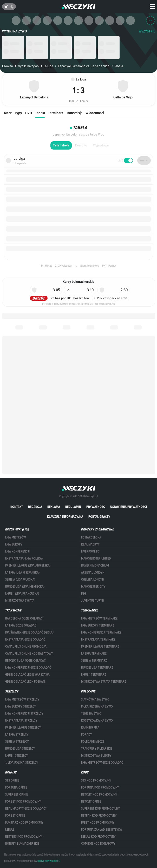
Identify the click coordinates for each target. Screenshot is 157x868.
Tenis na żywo (91, 714)
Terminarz (56, 113)
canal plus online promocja (26, 647)
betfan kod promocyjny (99, 816)
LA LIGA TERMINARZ (94, 654)
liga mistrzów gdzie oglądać (102, 763)
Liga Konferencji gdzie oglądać (28, 668)
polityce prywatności (48, 861)
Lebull (10, 830)
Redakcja (35, 507)
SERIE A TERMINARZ (94, 661)
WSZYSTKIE (147, 31)
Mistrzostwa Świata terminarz (104, 682)
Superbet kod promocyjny (100, 809)
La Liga (46, 66)
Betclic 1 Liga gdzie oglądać (25, 661)
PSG (84, 594)
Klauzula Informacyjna (65, 517)
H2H (29, 113)
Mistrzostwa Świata (20, 601)
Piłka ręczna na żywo (97, 706)
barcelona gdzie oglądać (24, 618)
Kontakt (17, 507)
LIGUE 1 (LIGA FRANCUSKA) (22, 594)
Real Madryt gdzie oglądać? (26, 809)
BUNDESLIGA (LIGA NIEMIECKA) (25, 587)
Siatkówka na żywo (95, 699)
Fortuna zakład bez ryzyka (102, 830)
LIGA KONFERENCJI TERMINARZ (101, 633)
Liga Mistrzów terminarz (99, 618)
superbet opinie (17, 795)
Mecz (8, 113)
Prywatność (96, 507)
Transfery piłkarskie (97, 749)
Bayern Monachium (95, 566)
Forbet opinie (15, 816)
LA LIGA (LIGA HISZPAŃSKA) (22, 573)
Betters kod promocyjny (24, 837)
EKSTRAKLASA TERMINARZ (98, 640)
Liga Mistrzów (15, 537)
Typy (18, 113)
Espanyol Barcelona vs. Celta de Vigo (82, 66)
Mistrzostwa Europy (96, 756)
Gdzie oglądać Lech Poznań (25, 682)
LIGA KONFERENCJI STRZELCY (24, 714)
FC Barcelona (91, 537)
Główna (7, 66)
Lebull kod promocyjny (98, 837)
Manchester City (93, 587)
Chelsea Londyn (93, 580)
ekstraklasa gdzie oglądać (25, 640)
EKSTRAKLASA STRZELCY (21, 721)
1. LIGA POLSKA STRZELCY (22, 763)
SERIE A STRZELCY (17, 742)
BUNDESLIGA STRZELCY (20, 749)
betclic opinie (91, 802)
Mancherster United (96, 559)
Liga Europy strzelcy (21, 706)
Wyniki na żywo (15, 31)
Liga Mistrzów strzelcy (22, 699)
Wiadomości (95, 113)
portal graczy (99, 517)
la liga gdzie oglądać (21, 625)
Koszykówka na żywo (97, 721)
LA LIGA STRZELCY (17, 735)
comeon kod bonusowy (98, 844)
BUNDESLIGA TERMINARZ (97, 668)
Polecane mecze (93, 742)
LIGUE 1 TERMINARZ (94, 675)
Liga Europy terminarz (98, 625)
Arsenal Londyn (93, 573)
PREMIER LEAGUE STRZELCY (23, 728)
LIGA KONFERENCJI (17, 551)
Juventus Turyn (93, 601)
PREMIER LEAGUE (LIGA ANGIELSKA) (28, 566)
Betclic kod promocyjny (99, 795)
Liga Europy (14, 544)
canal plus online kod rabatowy (29, 654)
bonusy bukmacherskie (22, 844)
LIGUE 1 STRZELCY (17, 756)
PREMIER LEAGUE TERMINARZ (100, 647)
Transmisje (74, 113)
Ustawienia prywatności (129, 507)
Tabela (40, 113)
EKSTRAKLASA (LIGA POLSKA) (24, 559)
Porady (87, 735)
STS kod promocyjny (96, 780)
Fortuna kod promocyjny (100, 788)
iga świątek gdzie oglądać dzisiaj (29, 633)
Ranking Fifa (90, 728)
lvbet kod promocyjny (98, 823)
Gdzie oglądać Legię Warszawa (27, 675)
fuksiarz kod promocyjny (24, 823)
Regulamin (73, 507)
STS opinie (12, 780)
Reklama (54, 507)
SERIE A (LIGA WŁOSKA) (20, 580)
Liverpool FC (90, 551)
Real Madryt (90, 544)
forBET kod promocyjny (23, 802)
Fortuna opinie (16, 788)
